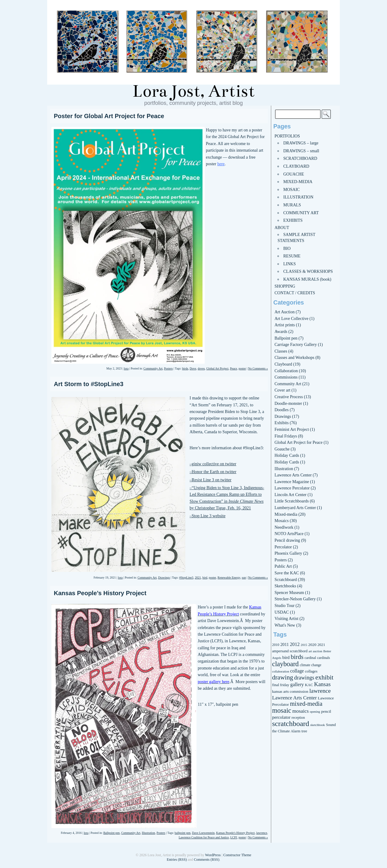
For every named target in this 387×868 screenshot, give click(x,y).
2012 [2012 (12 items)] (295, 644)
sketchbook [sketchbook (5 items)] (318, 725)
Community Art (153, 368)
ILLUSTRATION (298, 197)
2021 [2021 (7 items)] (321, 645)
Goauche (282, 449)
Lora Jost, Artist (193, 91)
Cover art (282, 390)
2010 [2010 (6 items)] (276, 645)
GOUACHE (294, 174)
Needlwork (284, 527)
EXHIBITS (293, 220)
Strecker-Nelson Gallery (295, 599)
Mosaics (282, 521)
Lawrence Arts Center (293, 475)
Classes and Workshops (294, 358)
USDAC (282, 612)
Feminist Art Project (292, 429)
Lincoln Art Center (291, 495)
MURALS (292, 205)
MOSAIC (291, 190)
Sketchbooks (285, 586)
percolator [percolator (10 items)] (281, 717)
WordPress (213, 855)
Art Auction (285, 312)
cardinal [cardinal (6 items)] (310, 658)
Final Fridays (286, 436)
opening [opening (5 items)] (315, 712)
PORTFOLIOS (287, 136)
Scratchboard (286, 580)
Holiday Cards (287, 455)
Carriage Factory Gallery (296, 345)
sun (244, 578)
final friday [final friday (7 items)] (281, 685)
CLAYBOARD (296, 166)
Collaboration (286, 371)
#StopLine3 (186, 578)
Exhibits (282, 423)
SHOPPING (285, 286)
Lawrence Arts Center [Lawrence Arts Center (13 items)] (294, 698)
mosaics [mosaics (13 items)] (301, 711)
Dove (193, 368)
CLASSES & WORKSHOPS (308, 271)
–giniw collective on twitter (213, 464)
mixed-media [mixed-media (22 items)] (306, 704)
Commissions (286, 377)
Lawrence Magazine (292, 482)
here (221, 164)
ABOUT (282, 228)
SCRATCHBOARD (300, 158)
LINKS (289, 264)
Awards (281, 332)
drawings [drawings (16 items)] (304, 678)
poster (242, 368)
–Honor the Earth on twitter (213, 472)
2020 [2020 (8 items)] (312, 645)
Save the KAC (287, 573)
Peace (234, 368)
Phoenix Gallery (288, 553)
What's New (285, 625)
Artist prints (285, 325)
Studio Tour (285, 606)
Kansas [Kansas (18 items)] (322, 684)
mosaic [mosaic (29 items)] (282, 710)
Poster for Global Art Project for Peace (109, 116)
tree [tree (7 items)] (304, 731)
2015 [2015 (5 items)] (304, 645)
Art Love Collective (291, 319)
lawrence (262, 833)
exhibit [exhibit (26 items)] (324, 677)
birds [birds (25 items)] (297, 657)
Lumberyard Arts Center (295, 508)
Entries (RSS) (177, 860)
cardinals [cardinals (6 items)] (324, 658)
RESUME (292, 256)
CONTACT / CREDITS (295, 293)
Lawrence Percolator (292, 488)
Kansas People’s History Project (100, 593)
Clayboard (283, 364)
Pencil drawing (287, 540)
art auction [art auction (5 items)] (315, 651)
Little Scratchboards (292, 501)
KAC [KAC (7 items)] (309, 685)
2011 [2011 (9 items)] (285, 644)
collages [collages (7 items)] (311, 671)
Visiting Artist (286, 619)
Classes (281, 351)
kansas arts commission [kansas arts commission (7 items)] (290, 692)
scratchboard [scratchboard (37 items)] (291, 724)
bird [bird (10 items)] (286, 657)
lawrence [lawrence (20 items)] (320, 691)
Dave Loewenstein (203, 833)
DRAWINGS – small (301, 151)
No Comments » (258, 368)
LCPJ (234, 837)
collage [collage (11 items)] (297, 671)
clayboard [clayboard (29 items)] (285, 664)
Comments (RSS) (207, 860)
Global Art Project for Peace (299, 442)
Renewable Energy (229, 578)
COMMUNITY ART (301, 213)
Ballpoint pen (112, 833)
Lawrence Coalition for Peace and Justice (204, 837)
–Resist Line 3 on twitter (210, 480)
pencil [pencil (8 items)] (326, 711)
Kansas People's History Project (236, 833)
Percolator (283, 547)
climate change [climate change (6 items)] (311, 665)
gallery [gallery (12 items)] (297, 684)
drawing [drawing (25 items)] (283, 677)
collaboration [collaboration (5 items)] (281, 671)
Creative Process (289, 397)
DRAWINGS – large (301, 143)
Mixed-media (286, 514)
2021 (198, 578)
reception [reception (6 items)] (298, 718)
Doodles (282, 410)
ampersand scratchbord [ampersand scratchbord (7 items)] (290, 651)
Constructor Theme (237, 855)
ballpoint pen (183, 833)
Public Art (283, 566)
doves (201, 368)
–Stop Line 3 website (208, 516)
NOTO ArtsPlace (289, 534)
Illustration (148, 833)
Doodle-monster (288, 403)
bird (205, 578)
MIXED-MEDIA (298, 182)
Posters (169, 368)
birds (185, 368)
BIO (287, 248)
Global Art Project (217, 368)
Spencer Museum (289, 593)
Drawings (164, 578)
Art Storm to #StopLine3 (89, 384)
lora (126, 368)
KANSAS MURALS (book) (307, 279)
